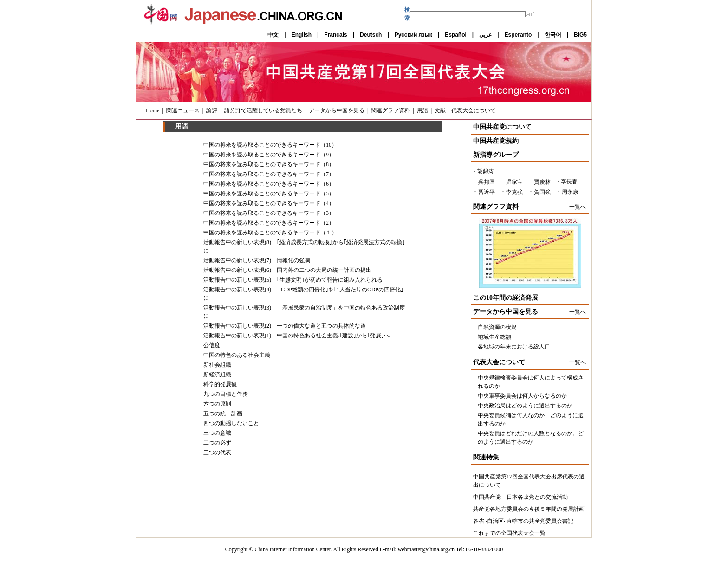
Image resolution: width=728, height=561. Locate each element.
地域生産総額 (494, 337)
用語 (422, 110)
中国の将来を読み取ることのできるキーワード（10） (270, 145)
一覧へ (578, 207)
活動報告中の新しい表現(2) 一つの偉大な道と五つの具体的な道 (285, 326)
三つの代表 (217, 452)
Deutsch (371, 35)
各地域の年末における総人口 (514, 347)
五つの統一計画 (223, 413)
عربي (485, 35)
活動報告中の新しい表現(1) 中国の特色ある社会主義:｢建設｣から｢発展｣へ (296, 335)
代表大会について (474, 110)
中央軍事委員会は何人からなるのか (522, 396)
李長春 (569, 181)
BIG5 (580, 35)
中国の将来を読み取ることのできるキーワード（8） (269, 164)
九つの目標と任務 (226, 394)
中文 (273, 35)
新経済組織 (217, 374)
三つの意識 (217, 433)
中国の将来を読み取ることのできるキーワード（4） (269, 203)
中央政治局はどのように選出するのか (525, 406)
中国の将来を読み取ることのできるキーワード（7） (269, 174)
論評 (212, 110)
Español (456, 35)
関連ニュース (183, 110)
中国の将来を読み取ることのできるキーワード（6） (269, 184)
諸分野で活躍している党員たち (263, 110)
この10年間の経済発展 (506, 298)
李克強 (514, 192)
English (302, 35)
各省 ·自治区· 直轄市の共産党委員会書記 (523, 521)
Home (153, 110)
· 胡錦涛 (484, 171)
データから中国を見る (337, 110)
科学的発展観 (220, 384)
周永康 (570, 192)
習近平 (487, 192)
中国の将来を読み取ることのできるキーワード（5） (269, 193)
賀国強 (542, 192)
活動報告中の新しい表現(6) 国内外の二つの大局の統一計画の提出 (287, 270)
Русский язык (413, 35)
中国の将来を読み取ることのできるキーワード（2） (269, 223)
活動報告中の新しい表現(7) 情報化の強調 (257, 260)
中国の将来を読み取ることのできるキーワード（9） (269, 155)
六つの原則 (217, 404)
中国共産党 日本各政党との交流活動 (520, 497)
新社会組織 (217, 365)
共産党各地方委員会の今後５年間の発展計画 (529, 509)
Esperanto (518, 35)
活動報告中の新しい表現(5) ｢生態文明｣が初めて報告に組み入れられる (293, 280)
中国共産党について (502, 127)
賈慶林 (542, 182)
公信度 (212, 345)
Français (335, 35)
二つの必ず (217, 443)
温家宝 (514, 182)
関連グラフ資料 (390, 110)
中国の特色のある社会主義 (237, 355)
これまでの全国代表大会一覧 (509, 533)
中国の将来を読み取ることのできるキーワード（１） (270, 232)
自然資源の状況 (497, 327)
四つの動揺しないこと (231, 423)
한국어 (553, 35)
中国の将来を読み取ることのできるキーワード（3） (269, 213)
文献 (440, 110)
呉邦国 (487, 182)
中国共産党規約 (496, 141)
